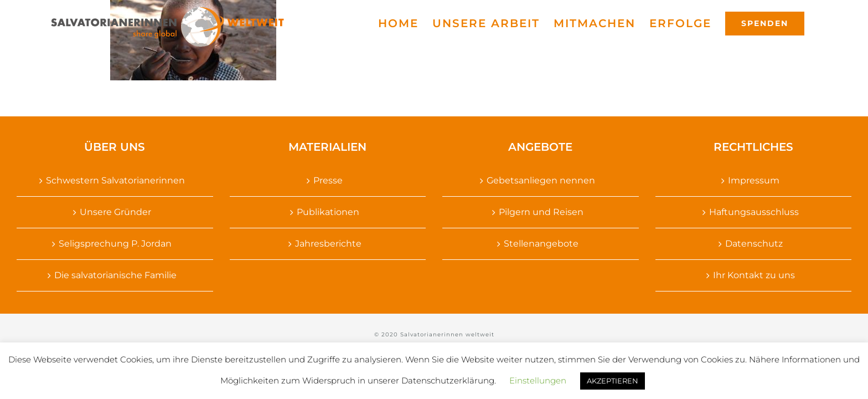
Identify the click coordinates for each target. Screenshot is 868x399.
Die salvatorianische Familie (115, 275)
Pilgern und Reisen (541, 212)
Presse (328, 180)
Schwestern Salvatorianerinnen (115, 180)
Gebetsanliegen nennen (541, 180)
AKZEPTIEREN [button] (613, 381)
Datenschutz (754, 244)
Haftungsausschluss (754, 212)
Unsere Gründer (115, 212)
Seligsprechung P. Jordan (115, 244)
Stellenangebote (541, 244)
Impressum (754, 180)
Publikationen (328, 212)
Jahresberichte (328, 244)
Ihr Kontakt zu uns (754, 275)
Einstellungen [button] (538, 380)
